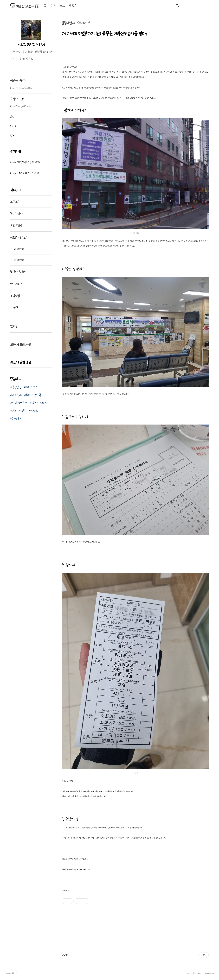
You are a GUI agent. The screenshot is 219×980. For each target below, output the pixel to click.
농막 (23, 411)
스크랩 (14, 308)
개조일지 (17, 395)
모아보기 (15, 201)
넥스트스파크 (39, 403)
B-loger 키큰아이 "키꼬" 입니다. (25, 173)
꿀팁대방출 (16, 225)
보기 (204, 955)
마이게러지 (17, 284)
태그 (62, 6)
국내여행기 (18, 249)
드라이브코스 (20, 403)
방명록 (73, 6)
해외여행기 (18, 260)
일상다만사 (68, 23)
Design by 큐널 (191, 973)
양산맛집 (17, 387)
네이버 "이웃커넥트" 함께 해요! (25, 162)
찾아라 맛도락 (18, 271)
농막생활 (15, 296)
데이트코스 (32, 387)
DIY (14, 411)
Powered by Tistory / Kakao (205, 973)
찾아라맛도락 (33, 395)
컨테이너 (16, 419)
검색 (177, 5)
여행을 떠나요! (18, 237)
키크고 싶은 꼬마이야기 (31, 45)
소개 (53, 6)
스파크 (34, 411)
